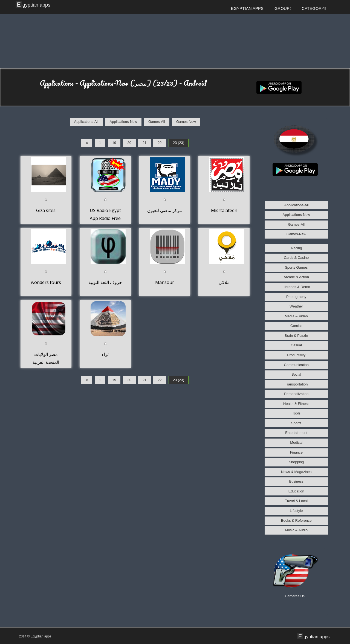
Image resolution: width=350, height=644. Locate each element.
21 (144, 143)
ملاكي (224, 282)
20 (129, 143)
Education (296, 491)
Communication (296, 365)
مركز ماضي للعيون (165, 210)
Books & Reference (296, 520)
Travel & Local (296, 501)
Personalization (296, 394)
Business (296, 481)
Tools (296, 413)
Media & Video (296, 316)
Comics (296, 326)
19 (114, 143)
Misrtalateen (224, 210)
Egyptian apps (34, 5)
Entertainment (296, 433)
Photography (296, 297)
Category (314, 8)
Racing (296, 248)
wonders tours (46, 282)
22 (160, 143)
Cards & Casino (296, 258)
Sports (296, 423)
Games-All (157, 122)
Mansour (165, 282)
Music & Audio (296, 530)
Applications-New (123, 122)
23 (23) (179, 143)
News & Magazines (296, 472)
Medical (296, 443)
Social (296, 374)
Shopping (296, 462)
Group (283, 8)
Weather (296, 306)
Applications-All (86, 122)
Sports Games (296, 267)
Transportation (296, 384)
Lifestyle (296, 511)
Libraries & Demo (296, 287)
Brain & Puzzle (296, 336)
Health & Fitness (296, 404)
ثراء (105, 354)
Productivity (296, 355)
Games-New (186, 122)
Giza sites (46, 210)
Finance (296, 452)
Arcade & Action (297, 277)
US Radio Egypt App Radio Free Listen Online (105, 218)
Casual (296, 345)
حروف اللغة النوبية (105, 282)
